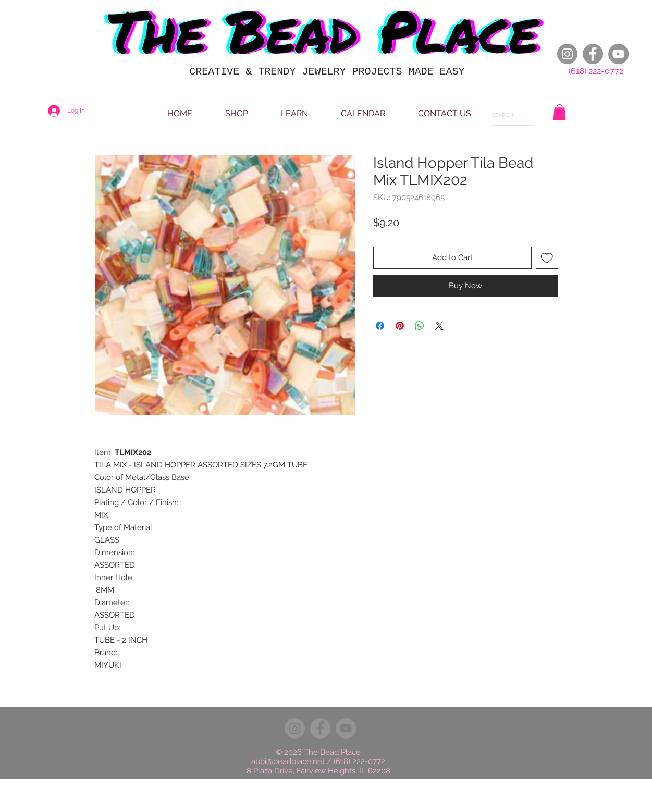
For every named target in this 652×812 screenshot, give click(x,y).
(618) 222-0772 (596, 71)
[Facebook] (593, 54)
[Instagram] (567, 54)
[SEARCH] (507, 115)
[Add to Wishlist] (547, 258)
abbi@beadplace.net (288, 761)
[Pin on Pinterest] (400, 326)
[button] (559, 112)
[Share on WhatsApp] (420, 326)
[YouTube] (618, 54)
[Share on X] (439, 326)
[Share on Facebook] (380, 326)
